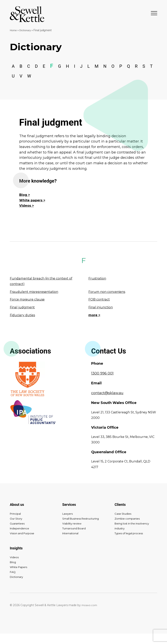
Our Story (16, 529)
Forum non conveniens (109, 302)
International (71, 544)
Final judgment (23, 318)
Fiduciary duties (24, 325)
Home (14, 30)
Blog (24, 205)
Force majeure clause (29, 310)
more (93, 325)
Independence (20, 539)
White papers (32, 211)
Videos (26, 216)
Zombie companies (128, 529)
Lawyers (68, 524)
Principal (16, 524)
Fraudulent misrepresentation (36, 302)
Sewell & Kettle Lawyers (27, 14)
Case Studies (123, 524)
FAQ (13, 582)
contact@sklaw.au (107, 403)
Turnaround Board (75, 539)
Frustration (98, 289)
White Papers (19, 577)
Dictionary (26, 30)
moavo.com (90, 616)
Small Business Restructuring (82, 529)
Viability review (72, 534)
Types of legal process (130, 544)
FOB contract (100, 310)
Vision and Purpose (23, 544)
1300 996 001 (102, 384)
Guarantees (18, 534)
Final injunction (102, 318)
